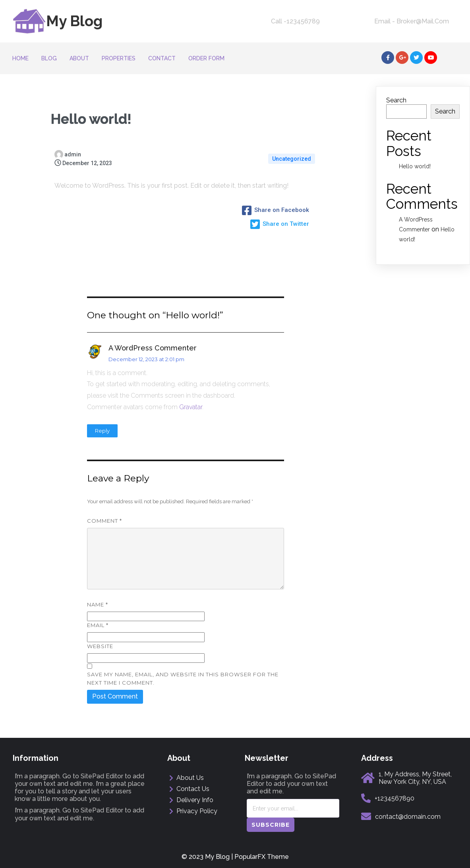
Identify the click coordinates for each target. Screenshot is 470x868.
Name (98, 604)
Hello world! (415, 166)
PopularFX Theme (262, 857)
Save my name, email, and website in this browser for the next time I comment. (183, 678)
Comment (104, 521)
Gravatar (191, 407)
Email (98, 625)
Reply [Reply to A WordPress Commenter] (102, 431)
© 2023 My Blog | (208, 857)
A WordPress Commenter (153, 348)
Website (100, 646)
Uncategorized (292, 159)
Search (396, 100)
